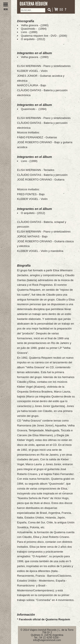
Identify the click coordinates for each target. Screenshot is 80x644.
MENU (6, 8)
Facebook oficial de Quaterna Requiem (45, 619)
